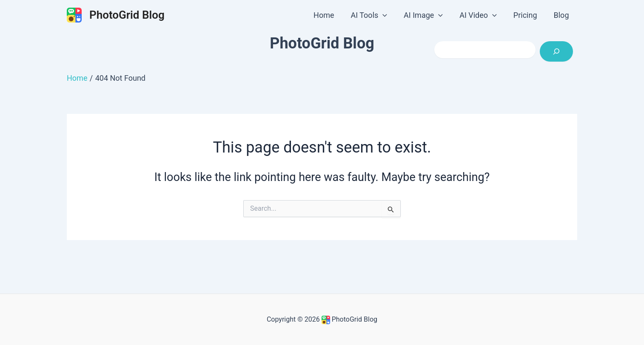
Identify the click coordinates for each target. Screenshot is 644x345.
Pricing (527, 15)
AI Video (482, 15)
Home (331, 15)
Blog (562, 15)
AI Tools (375, 15)
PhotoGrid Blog (127, 15)
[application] (389, 15)
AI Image (428, 15)
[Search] (556, 51)
